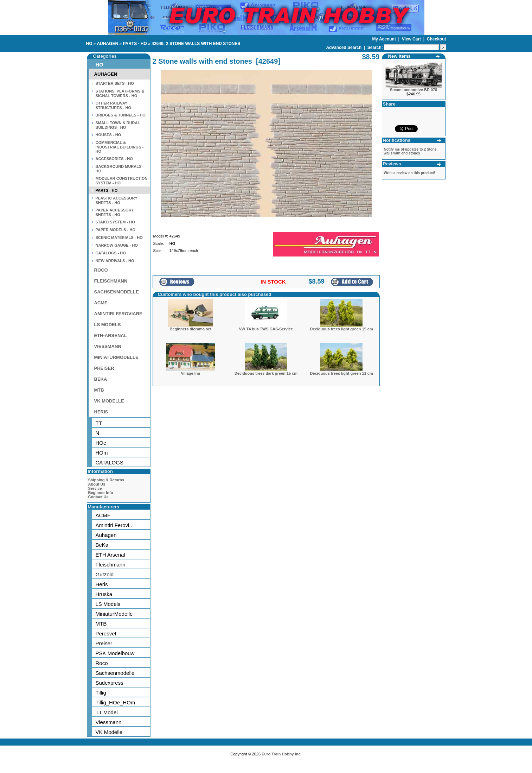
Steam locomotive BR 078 (414, 90)
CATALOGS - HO (111, 253)
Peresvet (106, 633)
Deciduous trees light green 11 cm (342, 373)
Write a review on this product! (410, 173)
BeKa (102, 545)
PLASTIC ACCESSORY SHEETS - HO (117, 200)
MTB (99, 390)
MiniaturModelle (114, 614)
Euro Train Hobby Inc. (282, 754)
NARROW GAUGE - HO (117, 245)
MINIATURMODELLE (116, 357)
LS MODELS (108, 325)
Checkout (437, 39)
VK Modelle (109, 732)
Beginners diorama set (191, 329)
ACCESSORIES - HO (114, 159)
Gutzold (105, 574)
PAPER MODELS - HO (116, 230)
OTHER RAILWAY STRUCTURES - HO (113, 105)
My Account (384, 39)
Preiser (104, 643)
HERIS (101, 412)
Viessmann (109, 722)
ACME (101, 303)
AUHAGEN (107, 44)
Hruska (104, 594)
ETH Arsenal (110, 555)
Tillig (101, 693)
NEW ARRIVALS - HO (115, 261)
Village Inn (190, 373)
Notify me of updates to (410, 151)
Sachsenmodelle (115, 673)
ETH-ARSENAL (111, 335)
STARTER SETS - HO (115, 83)
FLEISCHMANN (111, 281)
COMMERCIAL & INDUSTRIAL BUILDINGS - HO (120, 147)
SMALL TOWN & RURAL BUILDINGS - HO (118, 125)
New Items (399, 56)
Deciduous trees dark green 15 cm (266, 373)
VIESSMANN (108, 346)
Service (95, 488)
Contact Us (98, 497)
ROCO (101, 270)
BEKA (101, 379)
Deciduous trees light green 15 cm (342, 329)
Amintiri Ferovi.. (114, 525)
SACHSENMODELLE (117, 292)
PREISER (104, 368)
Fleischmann (111, 565)
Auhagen (106, 535)
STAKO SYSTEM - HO (115, 222)
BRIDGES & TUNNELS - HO (121, 115)
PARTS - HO (135, 44)
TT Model (107, 712)
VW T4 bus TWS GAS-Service (266, 329)
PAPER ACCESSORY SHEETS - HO (115, 212)
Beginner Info (101, 493)
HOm (102, 453)
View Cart (412, 39)
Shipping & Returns (106, 480)
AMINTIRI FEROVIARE (118, 314)
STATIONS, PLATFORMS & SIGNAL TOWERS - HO (120, 93)
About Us (97, 484)
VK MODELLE (109, 401)
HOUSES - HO (108, 135)
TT (99, 423)
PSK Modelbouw (115, 653)
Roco (102, 663)
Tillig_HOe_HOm (116, 702)
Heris (102, 584)
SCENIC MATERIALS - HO (119, 237)
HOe (101, 443)
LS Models (108, 604)
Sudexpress (110, 683)
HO (89, 44)
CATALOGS (110, 462)
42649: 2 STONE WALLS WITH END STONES (196, 44)
